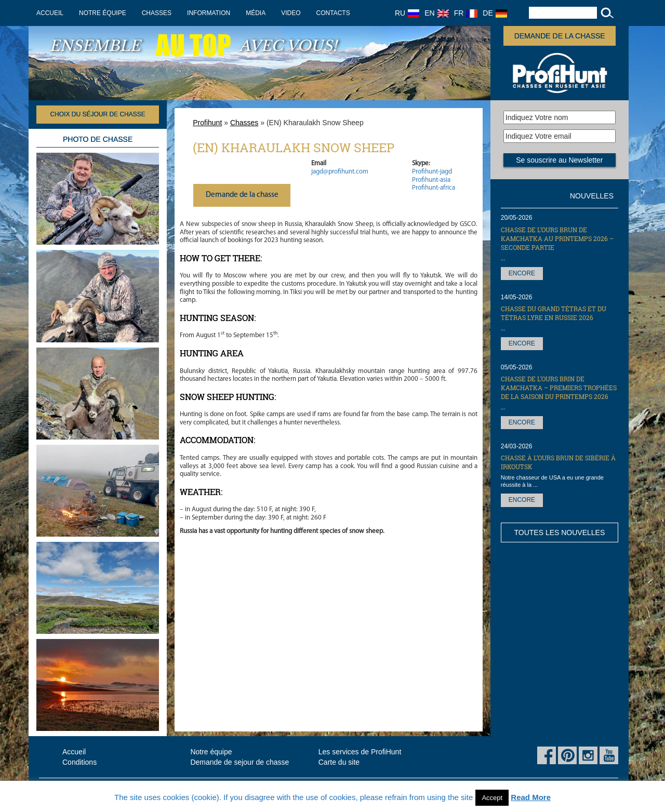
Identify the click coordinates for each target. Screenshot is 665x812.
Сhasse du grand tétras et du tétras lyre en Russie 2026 (554, 313)
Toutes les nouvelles (559, 533)
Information (209, 13)
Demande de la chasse (560, 36)
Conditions (79, 762)
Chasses (157, 13)
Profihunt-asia (431, 180)
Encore (522, 273)
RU (407, 13)
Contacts (333, 13)
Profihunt (207, 123)
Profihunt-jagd (432, 172)
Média (256, 13)
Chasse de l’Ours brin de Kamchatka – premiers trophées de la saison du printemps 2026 (559, 388)
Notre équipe (103, 13)
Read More (531, 797)
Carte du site (339, 762)
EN (436, 13)
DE (495, 13)
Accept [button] (492, 798)
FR (466, 13)
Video (291, 13)
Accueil (50, 13)
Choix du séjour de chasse (97, 114)
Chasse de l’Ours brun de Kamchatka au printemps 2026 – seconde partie (557, 238)
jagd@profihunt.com (340, 172)
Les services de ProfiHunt (360, 752)
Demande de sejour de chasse (240, 762)
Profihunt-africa (434, 188)
